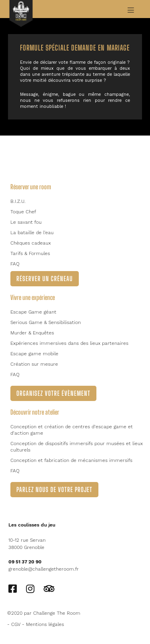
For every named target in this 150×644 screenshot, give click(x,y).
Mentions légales (45, 624)
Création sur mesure (34, 364)
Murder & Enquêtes (32, 333)
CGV (16, 624)
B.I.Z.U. (18, 201)
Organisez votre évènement (53, 393)
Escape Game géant (33, 312)
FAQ (15, 264)
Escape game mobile (34, 354)
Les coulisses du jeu (32, 525)
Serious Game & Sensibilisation (46, 322)
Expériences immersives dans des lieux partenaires (69, 343)
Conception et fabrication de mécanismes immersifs (71, 460)
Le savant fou (26, 222)
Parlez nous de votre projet (54, 489)
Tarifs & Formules (30, 253)
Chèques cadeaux (31, 243)
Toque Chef (23, 212)
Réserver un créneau (45, 278)
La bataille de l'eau (32, 233)
